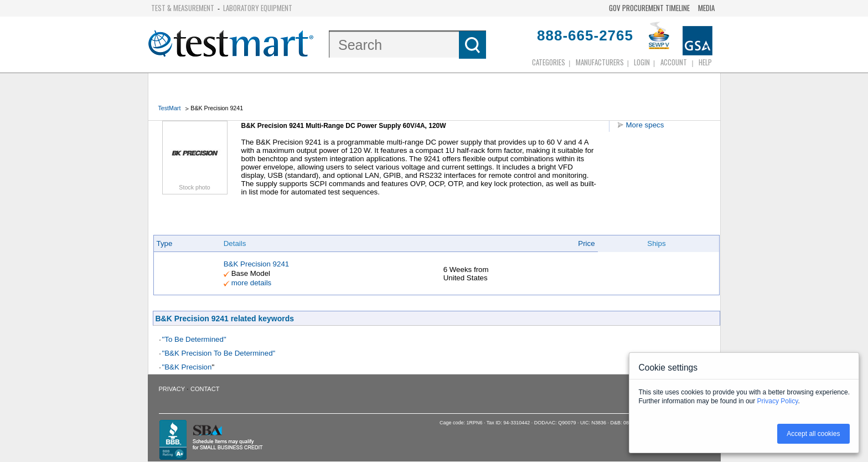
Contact (205, 389)
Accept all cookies (813, 434)
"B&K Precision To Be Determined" (219, 353)
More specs (645, 125)
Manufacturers (600, 62)
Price (586, 243)
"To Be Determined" (194, 339)
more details (252, 283)
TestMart (170, 108)
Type (165, 243)
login (642, 62)
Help (705, 62)
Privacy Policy (778, 401)
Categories (549, 62)
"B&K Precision (187, 367)
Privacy (172, 389)
